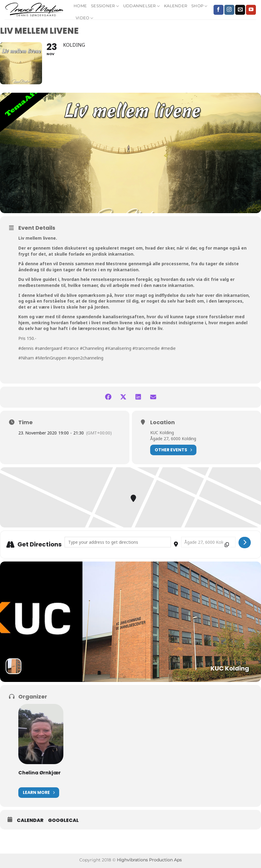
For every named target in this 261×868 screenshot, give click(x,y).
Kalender (176, 6)
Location (162, 422)
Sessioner (105, 6)
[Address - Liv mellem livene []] (118, 542)
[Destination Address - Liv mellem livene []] (208, 542)
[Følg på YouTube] (251, 10)
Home (80, 6)
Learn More (39, 793)
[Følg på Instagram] (229, 10)
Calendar (30, 820)
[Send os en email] (240, 10)
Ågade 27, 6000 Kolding (173, 439)
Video (85, 18)
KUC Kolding (162, 432)
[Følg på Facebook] (219, 10)
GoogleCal (63, 820)
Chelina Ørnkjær (39, 773)
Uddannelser (141, 6)
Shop (199, 6)
